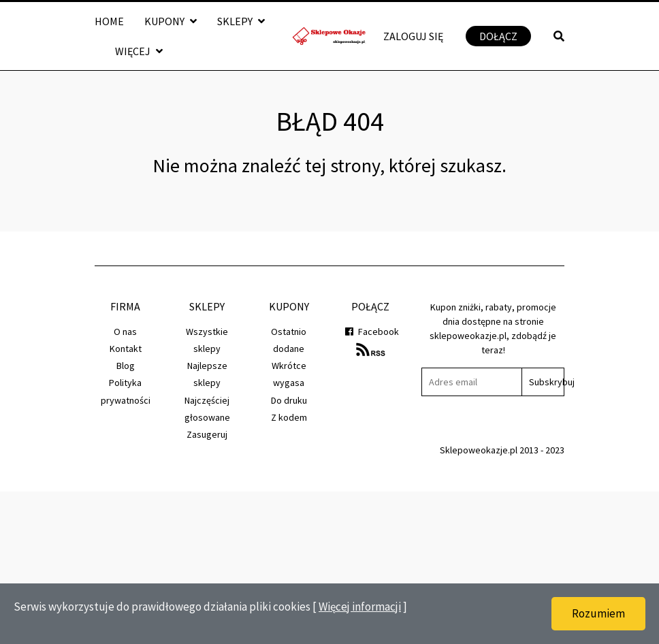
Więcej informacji (360, 607)
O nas (125, 332)
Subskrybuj (546, 382)
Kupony (171, 21)
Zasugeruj (207, 434)
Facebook (371, 332)
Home (109, 21)
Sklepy (241, 21)
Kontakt (126, 349)
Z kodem (289, 417)
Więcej (139, 51)
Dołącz (498, 36)
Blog (126, 366)
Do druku (289, 400)
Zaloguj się (413, 36)
